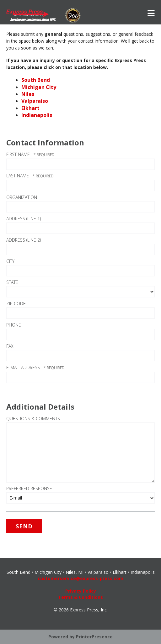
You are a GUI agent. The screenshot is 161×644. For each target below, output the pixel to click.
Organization (22, 197)
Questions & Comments (33, 419)
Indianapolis (37, 115)
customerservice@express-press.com (80, 578)
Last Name (18, 176)
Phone (14, 325)
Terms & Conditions (80, 597)
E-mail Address (24, 367)
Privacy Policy (81, 591)
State (12, 282)
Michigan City (39, 87)
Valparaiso (35, 101)
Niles (28, 94)
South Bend (36, 80)
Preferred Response (29, 488)
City (10, 261)
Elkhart (30, 108)
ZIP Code (16, 304)
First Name (19, 154)
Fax (10, 346)
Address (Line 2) (24, 240)
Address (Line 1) (24, 219)
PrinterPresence (94, 637)
